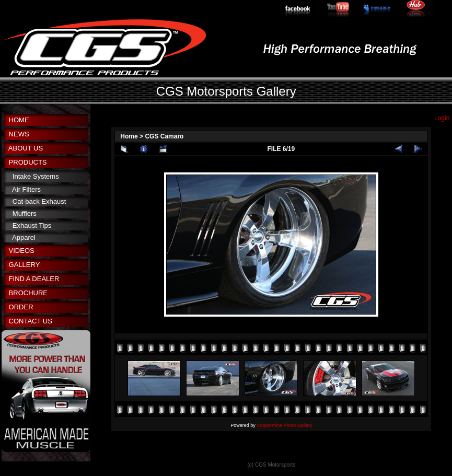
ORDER (21, 307)
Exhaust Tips (32, 225)
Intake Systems (36, 176)
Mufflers (25, 213)
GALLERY (25, 265)
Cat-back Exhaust (39, 201)
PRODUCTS (28, 162)
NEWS (19, 134)
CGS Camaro (164, 136)
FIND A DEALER (34, 279)
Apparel (24, 237)
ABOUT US (26, 148)
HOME (19, 120)
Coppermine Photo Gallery (284, 425)
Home (129, 136)
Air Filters (26, 189)
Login (442, 118)
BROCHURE (28, 293)
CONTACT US (31, 321)
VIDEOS (22, 251)
